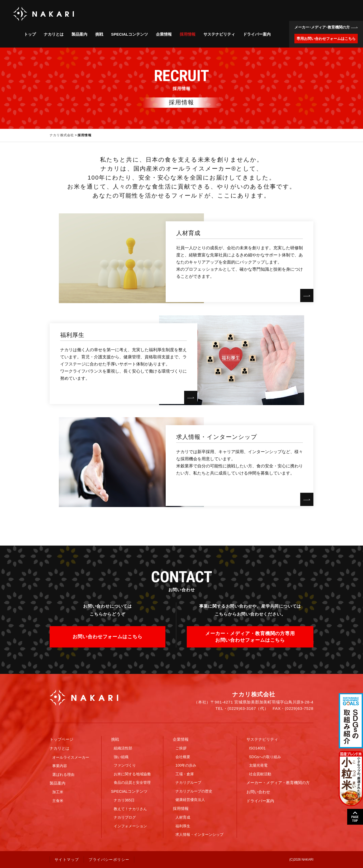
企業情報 (164, 34)
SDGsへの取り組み (265, 757)
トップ (30, 34)
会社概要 (183, 757)
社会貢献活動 (260, 774)
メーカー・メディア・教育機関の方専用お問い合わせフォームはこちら (250, 637)
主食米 (58, 801)
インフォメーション (130, 826)
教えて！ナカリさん (130, 809)
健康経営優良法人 (190, 800)
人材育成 (183, 817)
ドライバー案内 (257, 34)
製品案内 (79, 34)
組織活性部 (123, 748)
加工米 (58, 792)
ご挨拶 (181, 748)
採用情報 (188, 34)
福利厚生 (183, 826)
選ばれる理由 (63, 775)
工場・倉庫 (185, 774)
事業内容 (60, 766)
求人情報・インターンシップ (199, 834)
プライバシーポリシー (109, 860)
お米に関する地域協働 (132, 774)
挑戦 (99, 34)
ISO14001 (257, 748)
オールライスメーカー (71, 757)
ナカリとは (54, 34)
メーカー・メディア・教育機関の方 (278, 783)
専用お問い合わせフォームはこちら (326, 39)
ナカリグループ (188, 782)
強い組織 (121, 757)
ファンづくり (125, 765)
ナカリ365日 (124, 800)
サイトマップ (67, 860)
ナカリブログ (125, 817)
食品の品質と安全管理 (132, 782)
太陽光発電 (258, 765)
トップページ (61, 739)
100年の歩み (186, 765)
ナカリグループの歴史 (194, 791)
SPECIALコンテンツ (130, 34)
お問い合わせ (258, 792)
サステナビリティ (219, 34)
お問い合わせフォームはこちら (108, 637)
